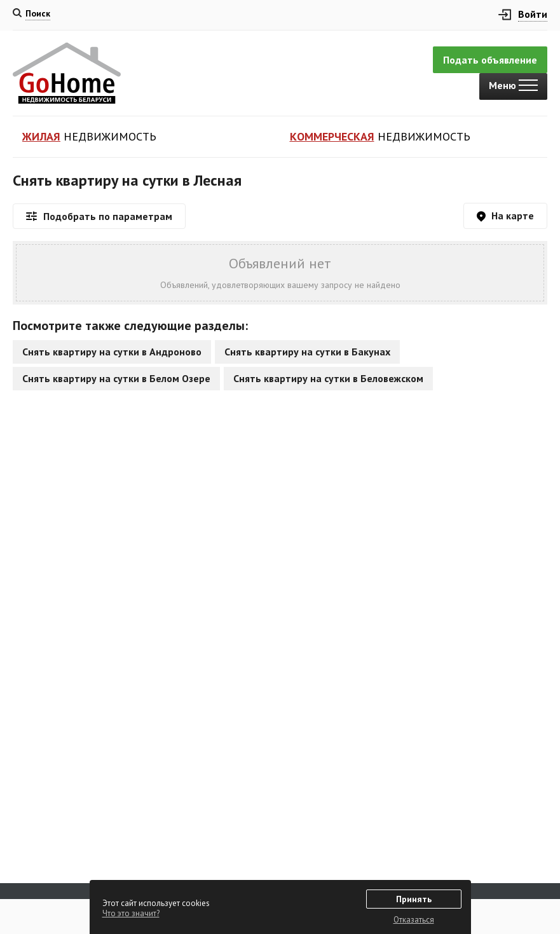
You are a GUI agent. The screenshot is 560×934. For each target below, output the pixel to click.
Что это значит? (131, 913)
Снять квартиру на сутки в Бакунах (307, 352)
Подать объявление (490, 60)
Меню (513, 85)
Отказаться (414, 920)
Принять (414, 899)
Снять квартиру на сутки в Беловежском (328, 378)
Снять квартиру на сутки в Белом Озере (116, 378)
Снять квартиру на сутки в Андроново (112, 352)
